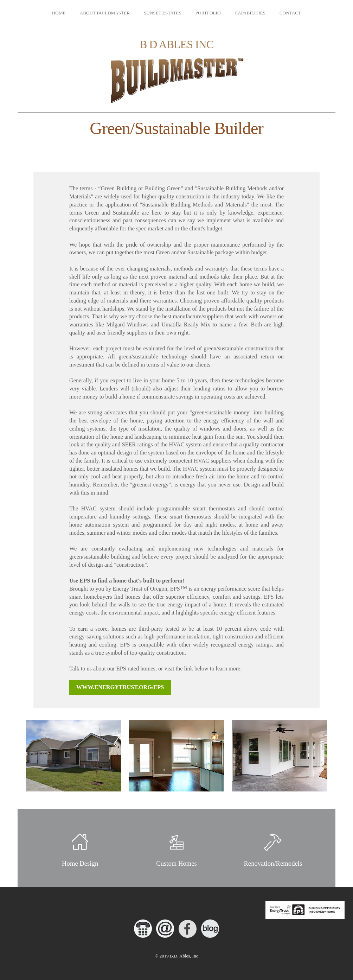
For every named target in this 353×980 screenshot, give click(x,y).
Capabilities (250, 13)
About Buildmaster (105, 13)
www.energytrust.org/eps (120, 687)
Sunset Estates (163, 13)
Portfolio (208, 13)
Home (59, 13)
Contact (290, 13)
